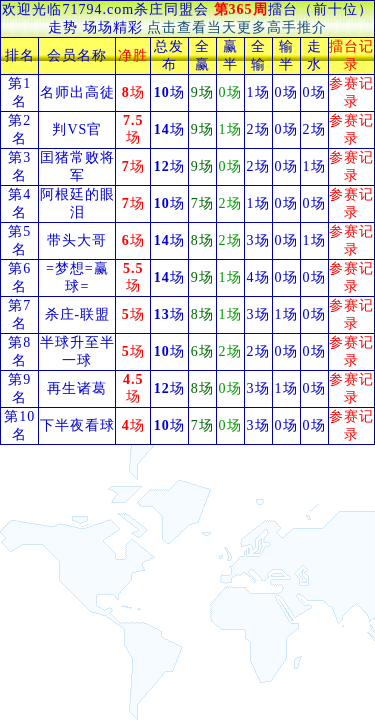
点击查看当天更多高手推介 (237, 27)
